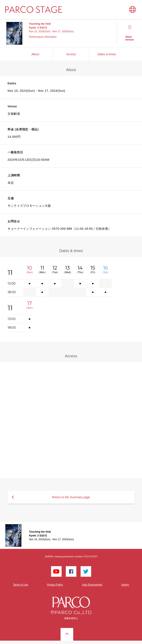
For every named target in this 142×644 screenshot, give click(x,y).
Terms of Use (21, 585)
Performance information (43, 37)
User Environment (92, 585)
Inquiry (125, 585)
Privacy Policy (55, 585)
